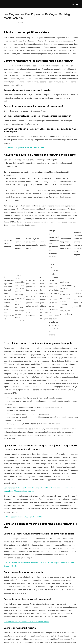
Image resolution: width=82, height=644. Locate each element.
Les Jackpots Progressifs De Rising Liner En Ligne (24, 148)
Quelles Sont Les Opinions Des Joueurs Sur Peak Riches (26, 622)
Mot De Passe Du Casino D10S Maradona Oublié (23, 517)
